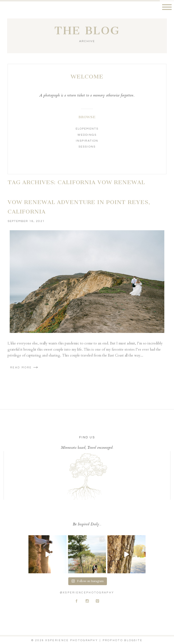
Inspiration (87, 141)
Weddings (87, 135)
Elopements (87, 129)
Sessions (87, 147)
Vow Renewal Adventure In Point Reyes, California (79, 207)
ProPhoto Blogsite (123, 640)
